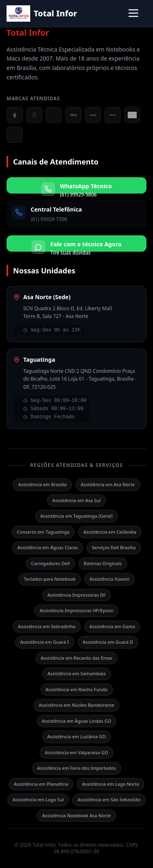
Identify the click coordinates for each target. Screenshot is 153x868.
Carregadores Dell (50, 563)
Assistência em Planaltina (41, 784)
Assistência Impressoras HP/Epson (76, 610)
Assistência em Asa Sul (76, 500)
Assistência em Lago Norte (111, 784)
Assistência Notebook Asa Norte (76, 815)
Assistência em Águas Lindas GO (77, 721)
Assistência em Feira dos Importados (76, 768)
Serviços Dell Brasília (114, 547)
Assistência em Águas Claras (48, 547)
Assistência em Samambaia (76, 673)
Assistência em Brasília (42, 484)
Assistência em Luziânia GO (77, 736)
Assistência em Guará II (108, 642)
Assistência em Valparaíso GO (76, 752)
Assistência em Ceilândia (110, 532)
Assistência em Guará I (44, 642)
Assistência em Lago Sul (38, 799)
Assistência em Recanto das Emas (77, 658)
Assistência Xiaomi (109, 579)
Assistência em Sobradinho (47, 626)
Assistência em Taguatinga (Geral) (76, 516)
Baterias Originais (103, 563)
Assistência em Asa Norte (108, 484)
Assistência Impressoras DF (76, 595)
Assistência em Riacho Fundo (77, 689)
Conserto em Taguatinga (43, 532)
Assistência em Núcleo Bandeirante (76, 705)
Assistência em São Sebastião (109, 799)
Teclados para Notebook (50, 579)
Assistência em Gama (112, 626)
